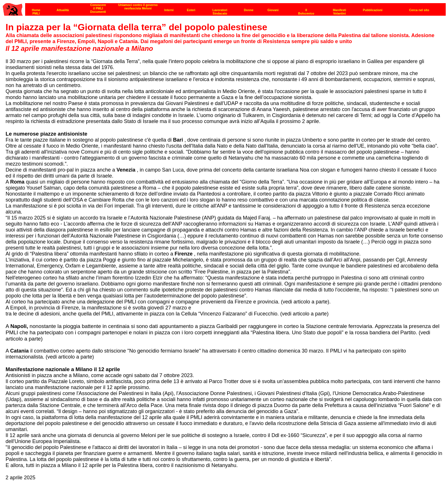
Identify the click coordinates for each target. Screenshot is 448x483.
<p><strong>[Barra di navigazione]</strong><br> (224, 8)
